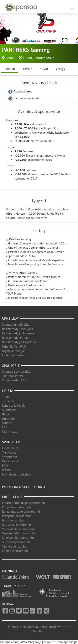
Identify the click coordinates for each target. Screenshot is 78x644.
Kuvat (44, 69)
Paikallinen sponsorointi (24, 487)
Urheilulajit (12, 497)
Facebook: (20, 91)
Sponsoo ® (11, 442)
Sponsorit (11, 366)
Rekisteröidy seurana (16, 338)
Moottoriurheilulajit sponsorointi (24, 503)
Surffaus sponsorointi (16, 542)
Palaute (7, 470)
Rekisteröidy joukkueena (18, 333)
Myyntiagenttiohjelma (17, 474)
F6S (5, 427)
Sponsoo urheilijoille (16, 325)
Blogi (6, 414)
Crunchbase (10, 432)
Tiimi (5, 397)
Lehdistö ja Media (14, 406)
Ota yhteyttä (10, 461)
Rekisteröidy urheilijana (17, 329)
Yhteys (60, 69)
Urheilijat (10, 318)
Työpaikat (8, 401)
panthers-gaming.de (24, 98)
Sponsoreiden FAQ (14, 380)
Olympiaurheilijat (13, 351)
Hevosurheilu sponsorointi (19, 533)
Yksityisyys (9, 452)
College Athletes (13, 355)
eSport (28, 58)
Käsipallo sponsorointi (17, 525)
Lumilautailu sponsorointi (19, 538)
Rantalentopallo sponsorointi (21, 512)
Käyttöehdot (10, 448)
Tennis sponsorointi (15, 546)
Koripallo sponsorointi (16, 507)
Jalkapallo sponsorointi (17, 516)
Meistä (8, 391)
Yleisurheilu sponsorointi (18, 529)
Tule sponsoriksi (12, 376)
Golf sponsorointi (13, 520)
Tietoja (27, 69)
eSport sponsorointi (15, 551)
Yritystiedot (10, 457)
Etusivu (10, 69)
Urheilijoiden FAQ (14, 346)
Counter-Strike (44, 58)
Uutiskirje (8, 419)
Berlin (10, 58)
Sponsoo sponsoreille (16, 371)
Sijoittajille (9, 410)
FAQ (5, 466)
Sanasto (7, 423)
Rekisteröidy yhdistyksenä (19, 342)
